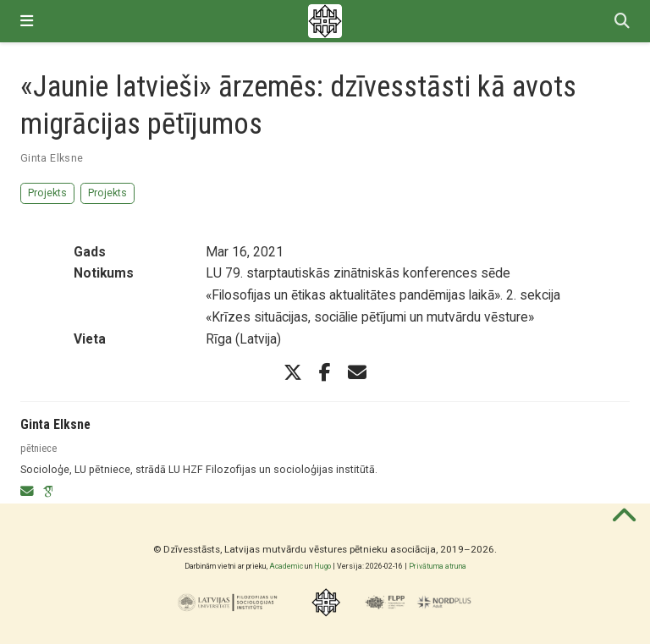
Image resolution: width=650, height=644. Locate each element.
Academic (286, 566)
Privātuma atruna (438, 566)
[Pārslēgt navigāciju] (27, 21)
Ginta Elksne (52, 158)
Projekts (47, 193)
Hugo (322, 566)
